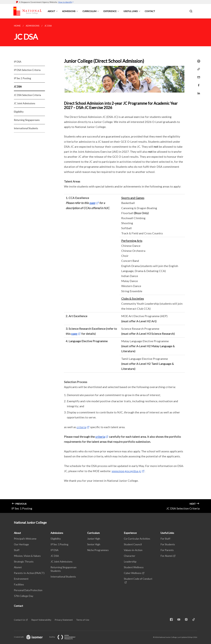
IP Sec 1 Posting (22, 78)
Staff (17, 550)
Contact (150, 11)
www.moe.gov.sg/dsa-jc (126, 471)
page (92, 203)
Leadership (130, 561)
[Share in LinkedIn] (198, 91)
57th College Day (24, 596)
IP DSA (18, 62)
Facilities (19, 584)
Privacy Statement (64, 620)
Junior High (94, 539)
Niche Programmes (98, 550)
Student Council (133, 544)
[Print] (198, 61)
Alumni (18, 567)
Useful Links (131, 11)
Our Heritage (21, 544)
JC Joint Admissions (25, 103)
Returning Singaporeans (27, 120)
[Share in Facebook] (198, 83)
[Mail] (198, 75)
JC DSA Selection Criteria (27, 95)
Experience (110, 11)
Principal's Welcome (25, 539)
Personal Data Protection (28, 590)
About (51, 11)
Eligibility (19, 112)
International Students (26, 128)
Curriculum (89, 11)
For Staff (165, 539)
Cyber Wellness (133, 573)
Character (130, 556)
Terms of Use (83, 620)
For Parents (167, 550)
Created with (31, 637)
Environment (21, 579)
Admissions (69, 11)
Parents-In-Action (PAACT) (29, 573)
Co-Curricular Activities (137, 539)
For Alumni (166, 556)
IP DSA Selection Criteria (27, 70)
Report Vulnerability (41, 620)
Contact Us (19, 620)
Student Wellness (134, 567)
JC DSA (18, 87)
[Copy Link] (198, 69)
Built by (65, 637)
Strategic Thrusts (24, 561)
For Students (168, 544)
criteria (81, 427)
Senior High (94, 544)
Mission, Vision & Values (27, 556)
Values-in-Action (133, 550)
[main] (105, 266)
